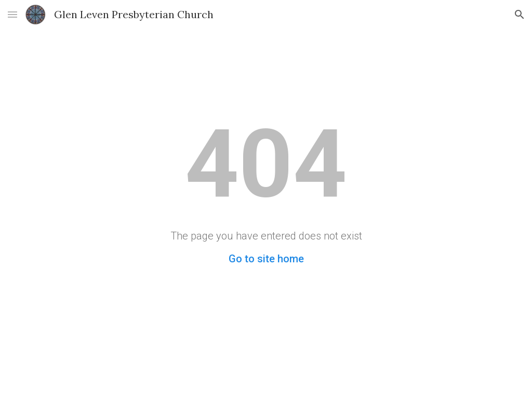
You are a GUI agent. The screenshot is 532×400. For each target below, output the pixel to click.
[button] (12, 14)
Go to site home (266, 259)
